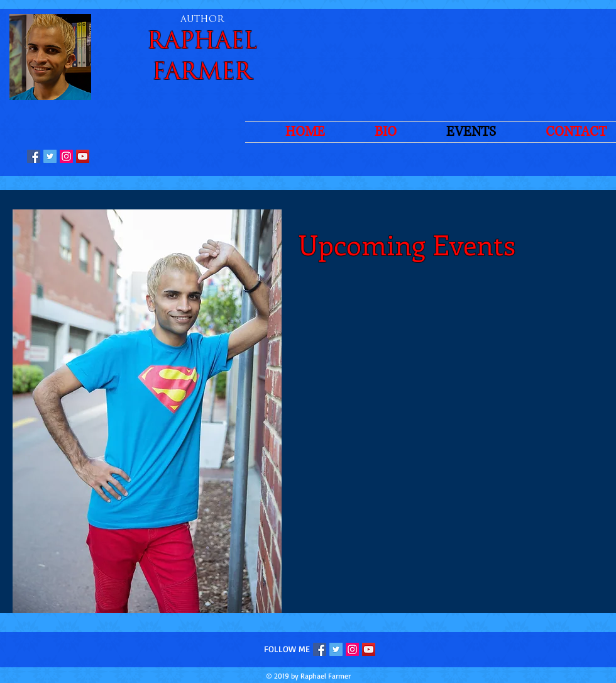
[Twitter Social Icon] (50, 156)
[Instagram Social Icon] (66, 156)
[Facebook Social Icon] (34, 156)
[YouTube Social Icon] (83, 156)
